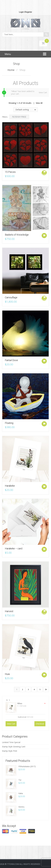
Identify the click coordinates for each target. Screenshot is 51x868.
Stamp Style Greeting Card (14, 747)
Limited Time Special (11, 742)
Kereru (21, 807)
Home (11, 70)
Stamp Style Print (10, 751)
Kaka (21, 793)
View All (39, 103)
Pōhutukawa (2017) (27, 766)
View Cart (43, 92)
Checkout (40, 724)
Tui (20, 780)
